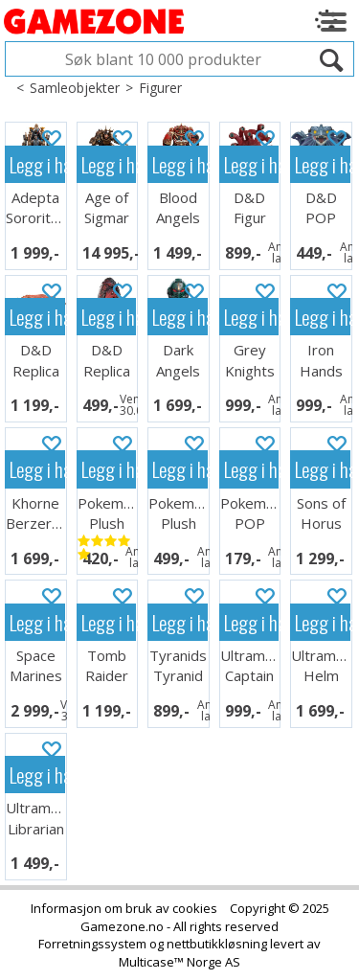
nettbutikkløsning (217, 944)
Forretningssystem (92, 944)
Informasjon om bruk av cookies (124, 908)
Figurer (160, 88)
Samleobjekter (75, 88)
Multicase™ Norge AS (179, 962)
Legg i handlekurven (37, 164)
